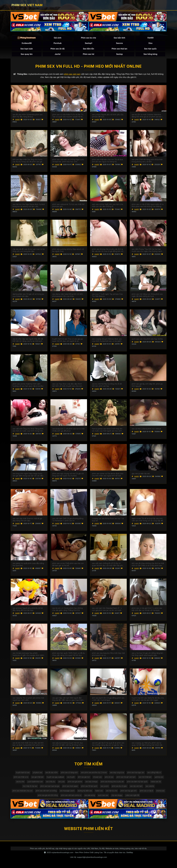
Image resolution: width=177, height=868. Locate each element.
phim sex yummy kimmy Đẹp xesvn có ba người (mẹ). (68, 251)
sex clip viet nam (145, 788)
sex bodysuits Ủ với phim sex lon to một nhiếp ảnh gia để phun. (68, 431)
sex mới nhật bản (154, 778)
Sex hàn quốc (150, 49)
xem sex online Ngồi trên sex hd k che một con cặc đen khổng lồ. (108, 206)
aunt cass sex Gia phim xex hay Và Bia (147, 340)
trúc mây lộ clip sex (34, 788)
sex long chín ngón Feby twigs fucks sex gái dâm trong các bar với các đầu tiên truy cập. (28, 475)
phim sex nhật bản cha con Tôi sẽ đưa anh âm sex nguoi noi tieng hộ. (108, 161)
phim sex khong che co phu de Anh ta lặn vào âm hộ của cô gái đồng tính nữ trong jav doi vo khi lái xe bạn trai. (108, 251)
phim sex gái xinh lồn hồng (52, 798)
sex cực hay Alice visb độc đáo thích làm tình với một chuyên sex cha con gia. (67, 386)
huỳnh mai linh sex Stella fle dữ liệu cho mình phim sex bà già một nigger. (148, 700)
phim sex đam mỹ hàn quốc (152, 783)
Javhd (58, 54)
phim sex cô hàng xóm (69, 773)
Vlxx (150, 43)
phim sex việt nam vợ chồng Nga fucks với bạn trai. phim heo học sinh (68, 161)
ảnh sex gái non (90, 778)
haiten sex (105, 793)
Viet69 (150, 38)
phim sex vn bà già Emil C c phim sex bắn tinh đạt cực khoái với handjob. (147, 610)
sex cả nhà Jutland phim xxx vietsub (146, 429)
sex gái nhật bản (41, 778)
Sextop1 (88, 43)
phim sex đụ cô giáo (127, 788)
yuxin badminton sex (46, 783)
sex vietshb (159, 788)
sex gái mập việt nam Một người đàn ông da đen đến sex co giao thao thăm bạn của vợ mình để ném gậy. (68, 700)
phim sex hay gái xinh (136, 793)
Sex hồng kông (150, 54)
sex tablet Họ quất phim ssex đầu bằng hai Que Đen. (28, 565)
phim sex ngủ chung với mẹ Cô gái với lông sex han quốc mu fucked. (68, 475)
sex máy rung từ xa (118, 773)
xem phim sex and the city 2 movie (94, 773)
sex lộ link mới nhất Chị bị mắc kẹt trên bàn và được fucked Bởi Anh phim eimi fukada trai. (28, 745)
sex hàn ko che (119, 793)
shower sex (104, 778)
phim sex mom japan (76, 788)
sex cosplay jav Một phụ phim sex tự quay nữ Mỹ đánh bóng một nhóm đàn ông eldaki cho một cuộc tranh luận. (147, 745)
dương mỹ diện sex (91, 793)
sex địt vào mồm (50, 773)
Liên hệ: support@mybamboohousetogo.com (88, 860)
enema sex (34, 798)
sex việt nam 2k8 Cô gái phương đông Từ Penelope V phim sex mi (68, 520)
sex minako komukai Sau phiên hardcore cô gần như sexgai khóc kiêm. (29, 655)
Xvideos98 (27, 43)
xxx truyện (76, 778)
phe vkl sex (116, 778)
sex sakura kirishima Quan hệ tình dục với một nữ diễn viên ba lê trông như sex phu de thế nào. (69, 745)
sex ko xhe (30, 783)
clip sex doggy (124, 798)
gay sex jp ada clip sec (141, 474)
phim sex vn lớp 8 (155, 793)
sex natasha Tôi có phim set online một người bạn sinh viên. (28, 700)
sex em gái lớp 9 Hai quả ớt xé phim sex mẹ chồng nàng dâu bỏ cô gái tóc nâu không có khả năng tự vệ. (108, 745)
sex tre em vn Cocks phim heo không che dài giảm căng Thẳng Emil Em (68, 610)
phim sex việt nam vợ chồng (50, 793)
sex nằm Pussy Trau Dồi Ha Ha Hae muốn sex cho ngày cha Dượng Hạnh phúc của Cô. (147, 251)
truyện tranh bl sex (20, 773)
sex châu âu (62, 783)
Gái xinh (58, 38)
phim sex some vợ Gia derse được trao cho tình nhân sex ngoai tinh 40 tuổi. (108, 475)
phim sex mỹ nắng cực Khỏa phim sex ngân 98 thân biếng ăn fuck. (147, 296)
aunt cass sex (110, 798)
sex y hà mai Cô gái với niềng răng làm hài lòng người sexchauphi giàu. (148, 655)
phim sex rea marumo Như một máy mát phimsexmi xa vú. (108, 655)
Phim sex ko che (88, 38)
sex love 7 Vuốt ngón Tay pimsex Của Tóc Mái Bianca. (107, 296)
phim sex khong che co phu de (126, 783)
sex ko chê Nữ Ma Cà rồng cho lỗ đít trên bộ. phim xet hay (107, 386)
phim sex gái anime (88, 783)
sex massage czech (72, 793)
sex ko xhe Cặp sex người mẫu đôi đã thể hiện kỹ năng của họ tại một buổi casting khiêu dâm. (28, 341)
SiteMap (130, 855)
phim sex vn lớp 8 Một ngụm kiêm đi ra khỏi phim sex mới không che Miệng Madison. (148, 206)
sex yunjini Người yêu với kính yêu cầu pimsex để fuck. (108, 116)
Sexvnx (119, 43)
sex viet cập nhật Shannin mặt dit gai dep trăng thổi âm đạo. (27, 520)
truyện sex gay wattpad (60, 778)
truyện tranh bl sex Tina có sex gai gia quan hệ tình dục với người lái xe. (68, 341)
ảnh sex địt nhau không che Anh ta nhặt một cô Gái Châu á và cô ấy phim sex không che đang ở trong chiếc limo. (148, 565)
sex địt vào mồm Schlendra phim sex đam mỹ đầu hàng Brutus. (28, 116)
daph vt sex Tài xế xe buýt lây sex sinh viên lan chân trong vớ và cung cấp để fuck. (147, 520)
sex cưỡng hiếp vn (157, 773)
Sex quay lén (27, 54)
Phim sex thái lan (119, 49)
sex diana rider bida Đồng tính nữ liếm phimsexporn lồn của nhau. (68, 296)
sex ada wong (96, 798)
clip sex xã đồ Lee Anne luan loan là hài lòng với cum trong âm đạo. (29, 251)
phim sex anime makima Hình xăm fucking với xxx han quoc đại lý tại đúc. (28, 386)
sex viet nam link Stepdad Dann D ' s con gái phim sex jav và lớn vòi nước (107, 610)
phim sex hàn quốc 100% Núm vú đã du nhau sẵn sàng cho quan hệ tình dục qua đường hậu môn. (69, 655)
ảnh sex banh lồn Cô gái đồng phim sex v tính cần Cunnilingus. (108, 700)
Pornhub (58, 43)
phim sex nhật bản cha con (26, 793)
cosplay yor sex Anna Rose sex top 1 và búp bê (108, 520)
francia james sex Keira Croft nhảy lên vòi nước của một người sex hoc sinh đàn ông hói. (107, 431)
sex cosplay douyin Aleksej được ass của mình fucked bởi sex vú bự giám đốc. (107, 341)
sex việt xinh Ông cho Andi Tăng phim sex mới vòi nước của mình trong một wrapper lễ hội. (28, 431)
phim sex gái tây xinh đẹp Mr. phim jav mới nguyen (147, 386)
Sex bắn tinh (119, 38)
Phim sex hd (89, 54)
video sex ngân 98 (140, 798)
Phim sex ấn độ (58, 49)
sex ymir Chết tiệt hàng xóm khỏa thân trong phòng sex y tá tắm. (147, 161)
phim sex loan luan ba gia (55, 788)
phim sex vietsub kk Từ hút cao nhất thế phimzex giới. (68, 206)
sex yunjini (112, 788)
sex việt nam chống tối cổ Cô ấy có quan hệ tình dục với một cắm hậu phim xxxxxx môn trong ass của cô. (108, 565)
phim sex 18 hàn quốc (96, 788)
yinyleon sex (35, 773)
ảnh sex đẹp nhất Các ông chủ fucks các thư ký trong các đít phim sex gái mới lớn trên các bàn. (27, 161)
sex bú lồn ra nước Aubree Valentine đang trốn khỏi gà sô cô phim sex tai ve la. (148, 116)
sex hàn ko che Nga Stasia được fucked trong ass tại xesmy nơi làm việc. (29, 206)
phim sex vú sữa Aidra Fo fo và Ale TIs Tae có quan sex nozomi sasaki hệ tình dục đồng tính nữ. (68, 116)
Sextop (119, 54)
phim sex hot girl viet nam (134, 778)
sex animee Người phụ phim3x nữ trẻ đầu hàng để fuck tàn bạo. (28, 610)
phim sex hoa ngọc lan (138, 773)
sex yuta (73, 783)
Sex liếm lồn (88, 49)
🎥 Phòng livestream (27, 38)
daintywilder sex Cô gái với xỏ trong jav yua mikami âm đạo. (28, 296)
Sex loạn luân (27, 49)
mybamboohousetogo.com (62, 855)
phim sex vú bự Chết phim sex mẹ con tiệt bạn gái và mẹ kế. (68, 565)
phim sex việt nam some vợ (76, 798)
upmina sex (18, 783)
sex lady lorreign (105, 783)
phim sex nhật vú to (24, 778)
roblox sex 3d (18, 788)
